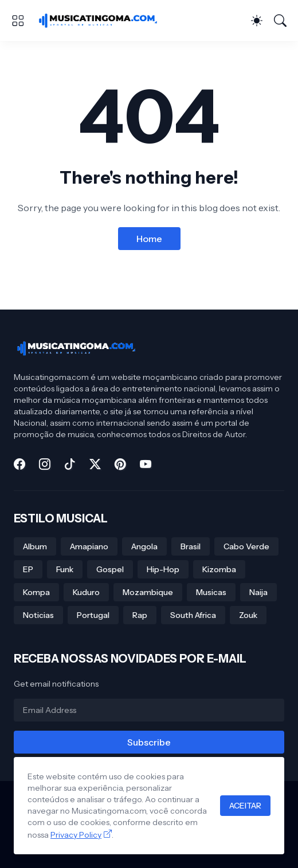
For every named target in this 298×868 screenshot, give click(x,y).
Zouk (248, 615)
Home (149, 239)
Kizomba (219, 569)
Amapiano (89, 546)
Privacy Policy (76, 835)
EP (28, 569)
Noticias (38, 615)
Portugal (93, 615)
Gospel (110, 569)
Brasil (191, 546)
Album (35, 546)
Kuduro (86, 592)
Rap (140, 615)
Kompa (36, 592)
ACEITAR (245, 806)
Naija (258, 592)
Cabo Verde (246, 546)
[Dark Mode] (257, 21)
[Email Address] (149, 710)
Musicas (211, 592)
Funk (65, 569)
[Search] (280, 21)
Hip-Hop (163, 569)
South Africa (193, 615)
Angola (144, 546)
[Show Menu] (18, 21)
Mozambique (148, 592)
